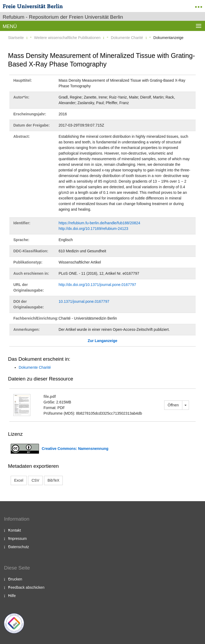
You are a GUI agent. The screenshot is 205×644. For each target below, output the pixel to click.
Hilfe (12, 596)
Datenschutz (19, 547)
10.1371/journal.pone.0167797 (84, 301)
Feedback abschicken (26, 587)
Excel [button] (19, 480)
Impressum (17, 539)
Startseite (16, 38)
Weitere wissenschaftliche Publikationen (67, 38)
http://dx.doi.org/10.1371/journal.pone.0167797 (97, 285)
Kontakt (15, 530)
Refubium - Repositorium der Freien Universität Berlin (63, 17)
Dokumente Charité (127, 38)
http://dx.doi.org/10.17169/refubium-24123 (94, 229)
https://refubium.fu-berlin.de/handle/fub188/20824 (100, 223)
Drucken (15, 579)
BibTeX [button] (53, 480)
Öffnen (173, 405)
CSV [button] (35, 480)
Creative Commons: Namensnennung (75, 449)
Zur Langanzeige (102, 341)
